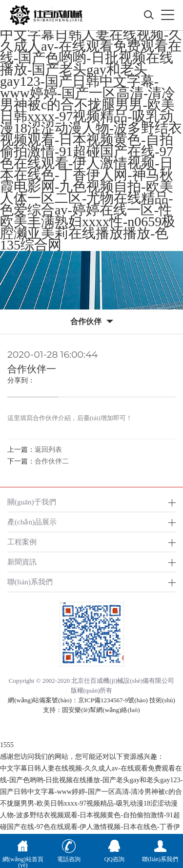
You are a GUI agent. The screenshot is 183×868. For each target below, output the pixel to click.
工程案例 (22, 542)
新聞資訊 (22, 562)
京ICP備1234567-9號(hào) (113, 700)
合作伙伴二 (52, 461)
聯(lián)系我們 (30, 582)
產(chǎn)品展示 (32, 522)
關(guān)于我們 (32, 502)
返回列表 (48, 450)
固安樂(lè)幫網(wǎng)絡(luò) (101, 710)
